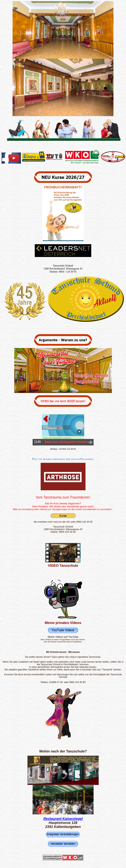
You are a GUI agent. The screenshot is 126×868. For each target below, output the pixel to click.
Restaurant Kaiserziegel (63, 819)
